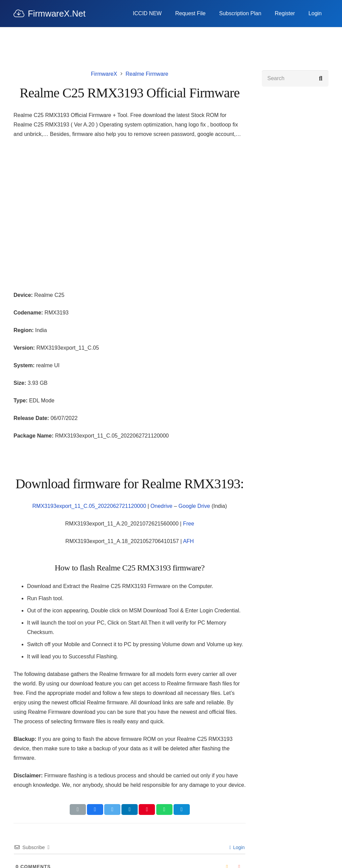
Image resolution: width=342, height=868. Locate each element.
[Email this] (78, 810)
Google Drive (194, 506)
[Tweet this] (112, 810)
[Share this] (95, 810)
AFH (188, 541)
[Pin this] (147, 810)
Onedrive (162, 506)
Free (189, 524)
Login (237, 847)
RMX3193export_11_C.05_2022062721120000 (89, 506)
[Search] (295, 78)
